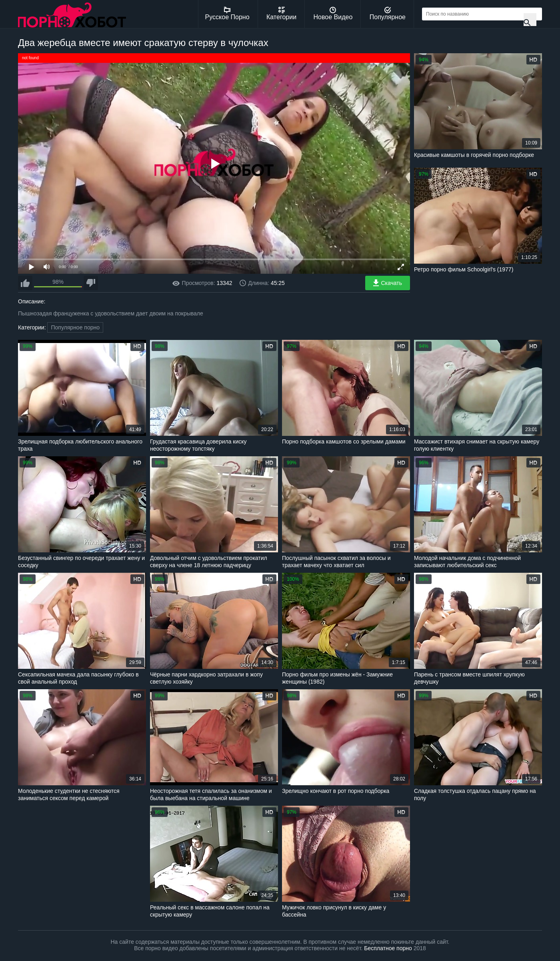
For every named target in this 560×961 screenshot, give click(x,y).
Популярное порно (75, 327)
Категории (281, 14)
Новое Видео (333, 14)
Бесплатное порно (388, 948)
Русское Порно (227, 14)
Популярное (388, 14)
